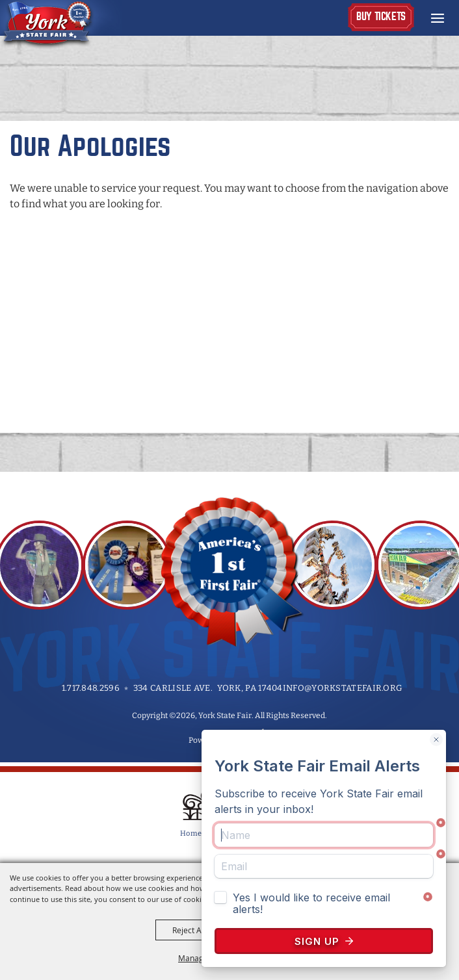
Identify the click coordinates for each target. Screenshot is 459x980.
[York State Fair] (61, 25)
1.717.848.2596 (91, 688)
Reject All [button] (189, 930)
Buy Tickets (381, 17)
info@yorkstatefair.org (343, 688)
